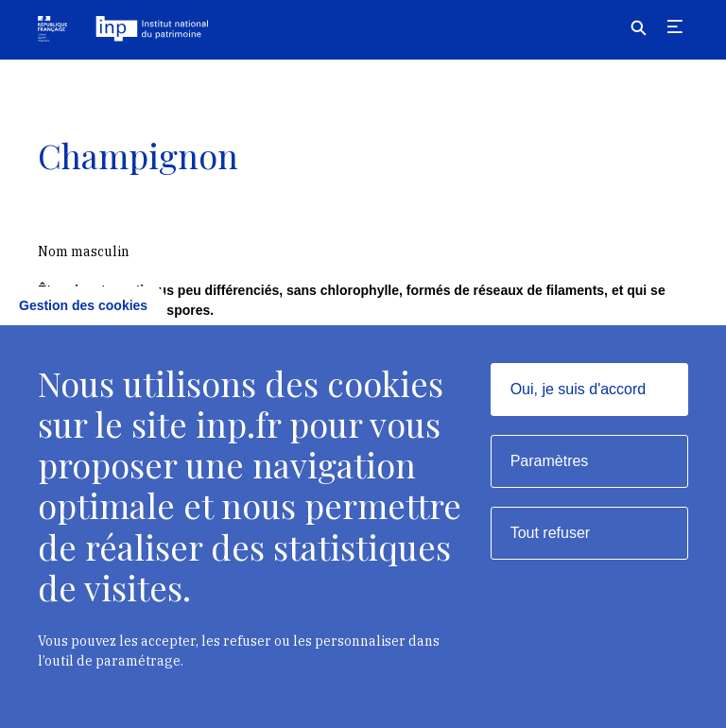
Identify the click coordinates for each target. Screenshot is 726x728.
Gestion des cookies (83, 305)
